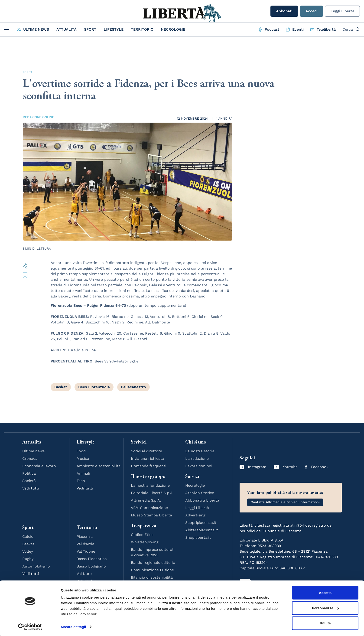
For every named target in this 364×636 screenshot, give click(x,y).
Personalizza (325, 608)
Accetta (325, 593)
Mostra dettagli (73, 627)
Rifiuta (325, 623)
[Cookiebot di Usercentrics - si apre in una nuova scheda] (30, 627)
